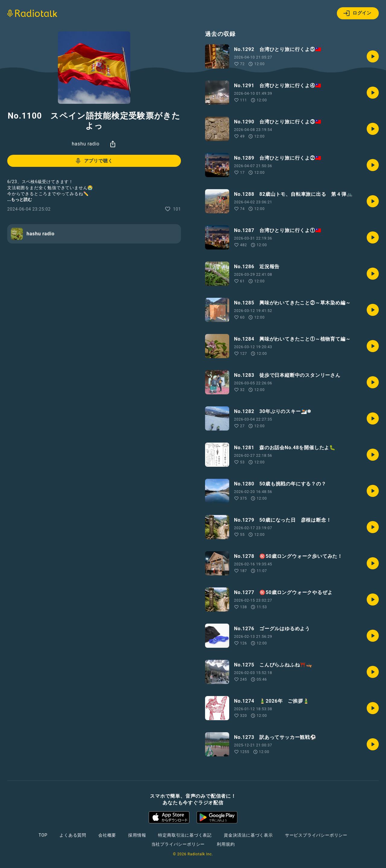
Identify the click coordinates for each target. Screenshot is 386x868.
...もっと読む (20, 199)
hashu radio (86, 144)
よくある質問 (73, 835)
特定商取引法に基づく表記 (185, 835)
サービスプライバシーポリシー (316, 835)
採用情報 (137, 835)
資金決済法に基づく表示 (248, 835)
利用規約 (226, 844)
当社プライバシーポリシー (178, 844)
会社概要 (107, 835)
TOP (43, 835)
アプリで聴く (94, 161)
